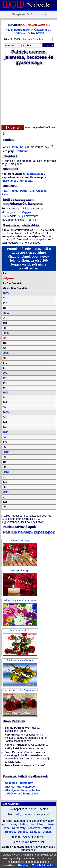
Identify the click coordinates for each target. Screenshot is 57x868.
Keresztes (34, 828)
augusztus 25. (35, 174)
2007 (6, 373)
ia (4, 220)
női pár (24, 147)
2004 (6, 313)
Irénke (49, 824)
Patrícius (23, 151)
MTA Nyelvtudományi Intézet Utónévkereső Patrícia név (23, 792)
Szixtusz (35, 832)
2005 (6, 333)
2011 (6, 432)
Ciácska (41, 191)
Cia (31, 191)
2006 (6, 353)
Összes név (42, 30)
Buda (16, 814)
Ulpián (46, 832)
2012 (6, 452)
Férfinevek (21, 33)
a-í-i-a (33, 220)
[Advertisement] (28, 95)
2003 (6, 293)
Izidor (25, 842)
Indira (23, 824)
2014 (6, 492)
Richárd (27, 814)
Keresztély (18, 828)
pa (24, 216)
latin (15, 147)
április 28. (25, 181)
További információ (43, 865)
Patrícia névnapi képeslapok (29, 532)
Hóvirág (13, 824)
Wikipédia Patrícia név (19, 783)
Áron (26, 837)
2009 (6, 412)
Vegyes (27, 212)
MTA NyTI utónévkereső (20, 787)
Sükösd (22, 832)
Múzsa (47, 828)
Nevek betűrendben (18, 30)
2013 (6, 472)
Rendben (24, 865)
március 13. (10, 181)
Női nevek (38, 33)
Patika (13, 191)
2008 (6, 393)
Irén (32, 824)
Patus (23, 191)
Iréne (40, 824)
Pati (5, 191)
